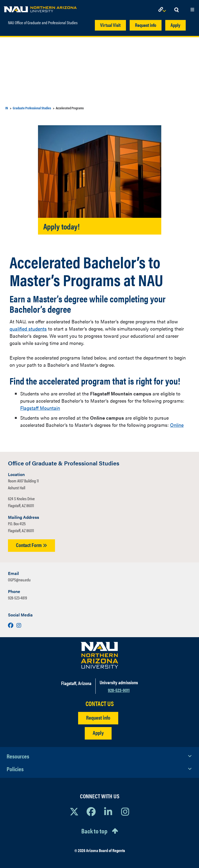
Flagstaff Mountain (40, 408)
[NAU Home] (40, 8)
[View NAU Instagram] (125, 811)
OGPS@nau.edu (19, 580)
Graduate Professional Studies (32, 108)
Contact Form (31, 545)
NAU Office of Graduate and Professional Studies (43, 23)
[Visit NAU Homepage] (100, 655)
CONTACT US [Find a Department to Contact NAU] (100, 704)
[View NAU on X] (74, 811)
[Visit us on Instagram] (19, 625)
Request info (146, 25)
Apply (175, 25)
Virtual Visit (110, 25)
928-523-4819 (18, 598)
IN (7, 108)
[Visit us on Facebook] (11, 625)
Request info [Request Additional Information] (98, 717)
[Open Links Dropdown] (163, 10)
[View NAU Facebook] (91, 811)
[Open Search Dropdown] (176, 10)
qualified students (28, 329)
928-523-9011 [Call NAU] (119, 690)
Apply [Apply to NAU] (98, 733)
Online (177, 425)
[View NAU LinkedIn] (108, 811)
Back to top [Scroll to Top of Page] (94, 831)
